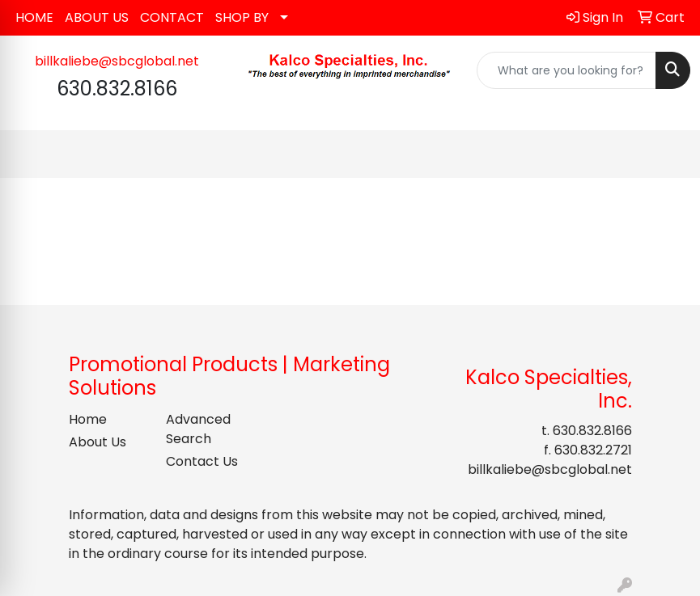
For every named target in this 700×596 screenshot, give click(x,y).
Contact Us (202, 461)
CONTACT (172, 17)
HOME (34, 17)
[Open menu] (668, 154)
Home (88, 419)
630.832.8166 (592, 431)
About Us (98, 442)
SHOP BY (242, 17)
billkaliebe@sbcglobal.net (117, 61)
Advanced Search (198, 429)
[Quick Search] (566, 70)
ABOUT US (97, 17)
